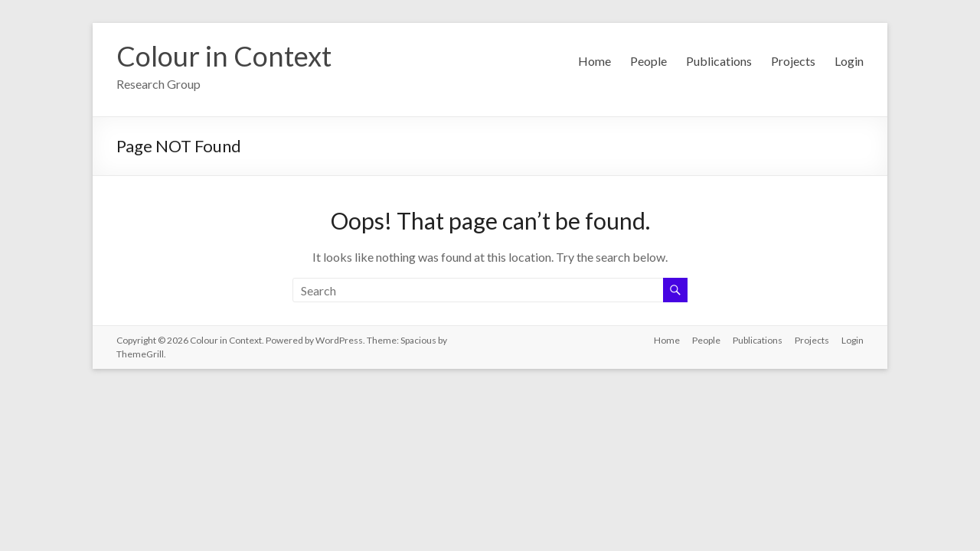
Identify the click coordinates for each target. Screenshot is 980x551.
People (648, 61)
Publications (719, 61)
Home (595, 61)
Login (849, 61)
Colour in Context (224, 56)
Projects (793, 61)
